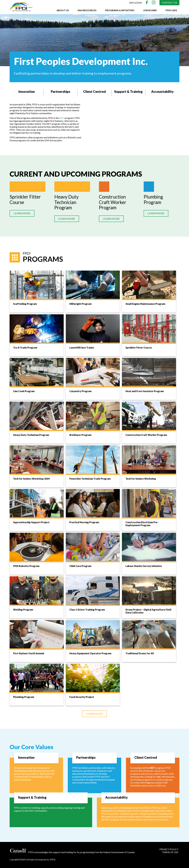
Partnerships (60, 92)
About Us (63, 10)
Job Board (150, 10)
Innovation (26, 92)
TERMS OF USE (170, 852)
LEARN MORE (22, 213)
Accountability (162, 92)
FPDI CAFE (171, 10)
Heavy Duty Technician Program (66, 202)
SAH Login (135, 3)
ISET (62, 118)
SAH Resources (87, 10)
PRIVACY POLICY (169, 849)
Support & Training (128, 92)
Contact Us (169, 3)
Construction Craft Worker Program (113, 202)
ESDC (147, 808)
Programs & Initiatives (120, 10)
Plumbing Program (153, 199)
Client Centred (94, 92)
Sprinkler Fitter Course (25, 199)
